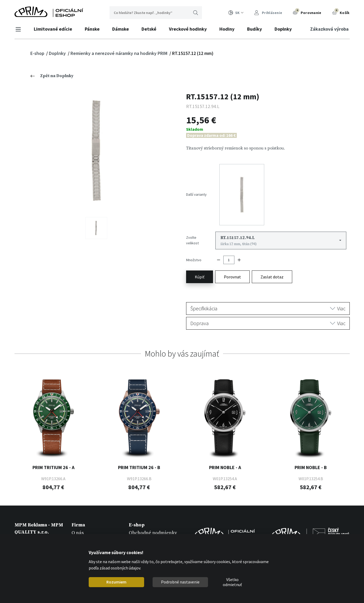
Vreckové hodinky (189, 29)
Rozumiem (116, 582)
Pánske (94, 29)
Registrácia (141, 528)
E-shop (38, 53)
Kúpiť (200, 265)
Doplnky (285, 29)
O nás (78, 520)
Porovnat (232, 265)
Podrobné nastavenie (180, 582)
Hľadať (196, 13)
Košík (341, 12)
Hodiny (228, 29)
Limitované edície (55, 29)
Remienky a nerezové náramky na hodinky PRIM (119, 53)
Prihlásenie (268, 13)
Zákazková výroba (328, 29)
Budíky (256, 29)
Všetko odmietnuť (232, 582)
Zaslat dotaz (272, 265)
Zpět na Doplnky (52, 76)
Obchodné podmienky (153, 520)
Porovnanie (307, 12)
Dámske (122, 29)
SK (236, 13)
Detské (150, 29)
